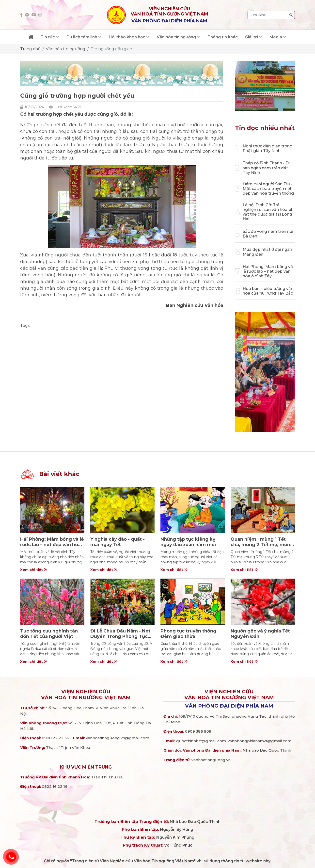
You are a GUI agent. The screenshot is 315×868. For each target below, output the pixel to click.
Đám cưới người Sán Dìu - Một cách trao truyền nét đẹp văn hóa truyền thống (268, 189)
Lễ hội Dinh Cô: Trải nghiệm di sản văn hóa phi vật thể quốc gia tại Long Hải (269, 212)
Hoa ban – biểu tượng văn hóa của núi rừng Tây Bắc (268, 291)
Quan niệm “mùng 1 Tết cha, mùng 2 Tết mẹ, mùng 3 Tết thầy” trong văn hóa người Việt (262, 547)
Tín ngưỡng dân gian (111, 49)
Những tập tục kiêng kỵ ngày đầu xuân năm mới (188, 542)
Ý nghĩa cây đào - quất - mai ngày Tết (118, 542)
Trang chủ (30, 49)
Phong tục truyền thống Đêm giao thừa (188, 634)
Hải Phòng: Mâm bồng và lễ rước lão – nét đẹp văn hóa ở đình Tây (268, 271)
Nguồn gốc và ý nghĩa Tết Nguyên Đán (260, 634)
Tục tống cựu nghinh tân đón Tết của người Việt (49, 634)
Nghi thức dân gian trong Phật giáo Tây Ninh (268, 148)
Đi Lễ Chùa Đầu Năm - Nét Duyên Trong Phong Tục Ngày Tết (120, 636)
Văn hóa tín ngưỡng (66, 49)
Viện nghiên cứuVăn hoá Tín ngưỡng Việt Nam (86, 694)
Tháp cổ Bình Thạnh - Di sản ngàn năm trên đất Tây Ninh (266, 168)
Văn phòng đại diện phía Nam (229, 706)
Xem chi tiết (34, 570)
